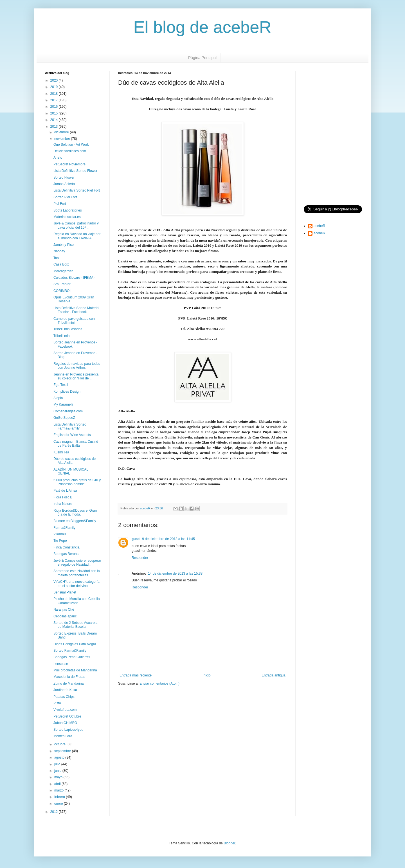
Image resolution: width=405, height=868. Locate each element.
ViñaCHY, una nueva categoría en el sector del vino (76, 584)
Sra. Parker (62, 284)
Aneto (58, 158)
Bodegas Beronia (66, 554)
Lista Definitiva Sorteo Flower (75, 171)
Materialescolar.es (67, 217)
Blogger (229, 843)
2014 (55, 120)
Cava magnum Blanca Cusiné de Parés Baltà (76, 444)
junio (58, 771)
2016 (55, 107)
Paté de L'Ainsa (65, 491)
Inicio (207, 675)
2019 (55, 87)
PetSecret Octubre (67, 716)
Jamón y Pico (64, 245)
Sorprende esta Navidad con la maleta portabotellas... (77, 573)
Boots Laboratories (68, 210)
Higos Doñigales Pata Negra (75, 644)
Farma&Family (64, 528)
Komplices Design (67, 392)
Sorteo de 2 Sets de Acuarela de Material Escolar (75, 625)
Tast (57, 258)
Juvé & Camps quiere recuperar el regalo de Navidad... (77, 563)
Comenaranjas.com (68, 411)
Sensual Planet (65, 592)
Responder (140, 558)
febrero (60, 797)
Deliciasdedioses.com (70, 151)
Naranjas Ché (64, 610)
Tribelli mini (62, 336)
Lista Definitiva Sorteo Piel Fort (77, 190)
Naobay (59, 251)
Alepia (58, 398)
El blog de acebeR (202, 27)
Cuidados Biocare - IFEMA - (74, 278)
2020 (55, 80)
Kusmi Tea (61, 452)
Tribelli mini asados (68, 329)
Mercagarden (63, 271)
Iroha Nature (63, 504)
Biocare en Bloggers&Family (75, 521)
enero (59, 804)
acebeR (319, 226)
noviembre (63, 139)
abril (58, 784)
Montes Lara (63, 736)
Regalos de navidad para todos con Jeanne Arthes (77, 366)
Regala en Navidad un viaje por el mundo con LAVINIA (77, 236)
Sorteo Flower (64, 177)
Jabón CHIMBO (65, 723)
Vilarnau (60, 534)
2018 (55, 94)
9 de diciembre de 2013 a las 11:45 (168, 539)
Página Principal (202, 58)
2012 (55, 812)
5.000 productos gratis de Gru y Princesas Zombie (77, 482)
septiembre (63, 751)
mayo (59, 777)
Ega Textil (61, 385)
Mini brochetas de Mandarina (75, 670)
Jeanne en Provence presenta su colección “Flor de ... (76, 376)
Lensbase (61, 664)
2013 (55, 127)
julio (58, 764)
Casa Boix (61, 264)
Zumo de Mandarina (68, 683)
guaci (136, 539)
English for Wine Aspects (72, 435)
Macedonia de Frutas (69, 677)
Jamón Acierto (64, 184)
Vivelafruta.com (65, 710)
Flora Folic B (63, 497)
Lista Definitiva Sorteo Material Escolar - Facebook (76, 310)
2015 (55, 113)
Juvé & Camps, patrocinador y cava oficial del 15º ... (76, 225)
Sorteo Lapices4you (68, 730)
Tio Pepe (60, 541)
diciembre (62, 132)
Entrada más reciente (136, 675)
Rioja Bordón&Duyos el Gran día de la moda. (75, 512)
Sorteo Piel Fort (65, 197)
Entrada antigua (274, 675)
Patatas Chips (64, 697)
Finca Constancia (67, 547)
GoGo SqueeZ (64, 418)
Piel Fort (60, 204)
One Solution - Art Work (71, 145)
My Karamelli (63, 404)
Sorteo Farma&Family (70, 651)
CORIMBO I (62, 291)
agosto (60, 757)
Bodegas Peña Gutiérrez (72, 657)
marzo (59, 790)
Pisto (57, 703)
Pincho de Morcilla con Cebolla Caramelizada (77, 601)
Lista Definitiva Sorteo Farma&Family (70, 426)
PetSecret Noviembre (69, 164)
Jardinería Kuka (65, 690)
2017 (55, 100)
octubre (60, 744)
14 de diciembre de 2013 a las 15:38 (175, 574)
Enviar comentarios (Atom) (159, 683)
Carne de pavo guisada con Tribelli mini (74, 321)
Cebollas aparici (65, 616)
